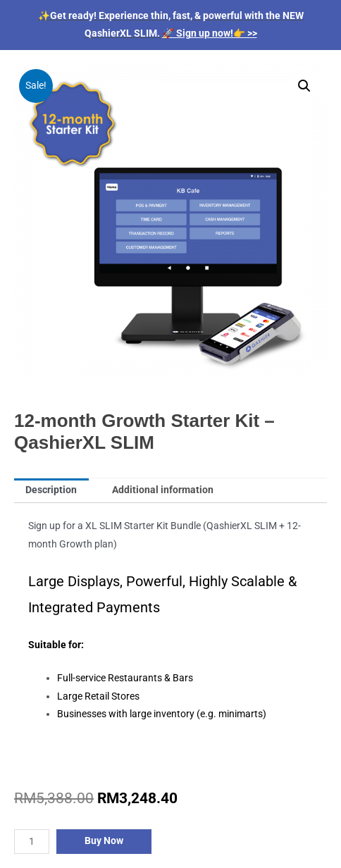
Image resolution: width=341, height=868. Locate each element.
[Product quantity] (32, 842)
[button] (304, 86)
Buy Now (104, 841)
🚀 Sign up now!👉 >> (210, 33)
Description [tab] (51, 490)
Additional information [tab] (163, 490)
